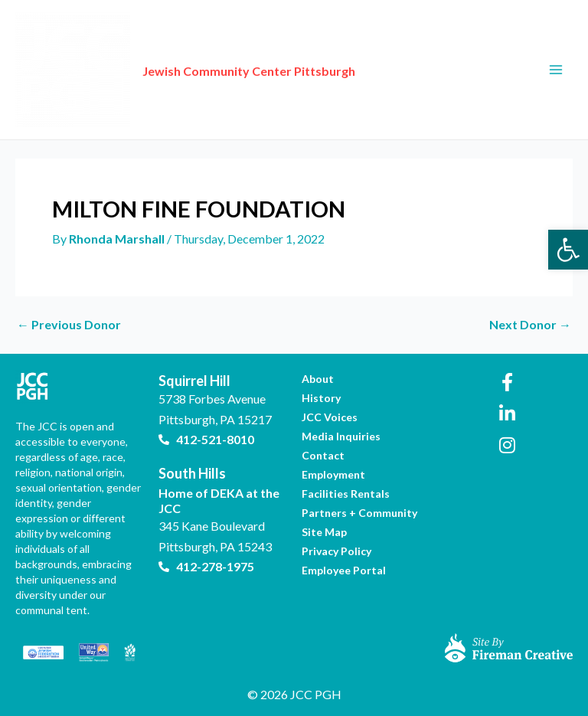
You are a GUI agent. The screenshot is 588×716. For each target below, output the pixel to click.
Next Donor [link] (530, 325)
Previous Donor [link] (69, 325)
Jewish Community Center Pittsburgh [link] (249, 71)
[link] (568, 250)
